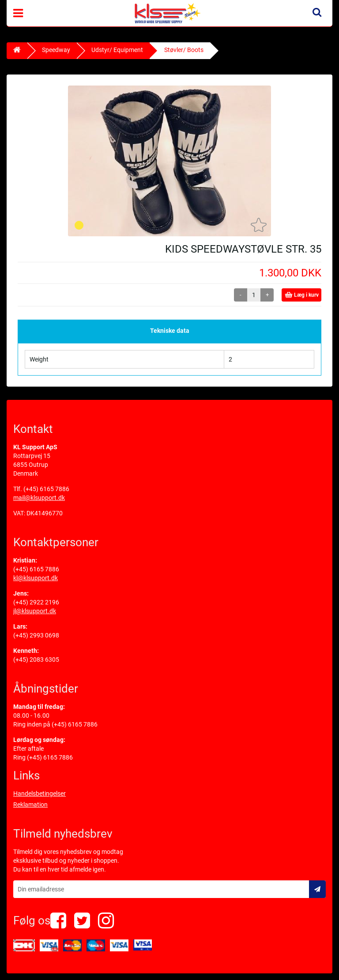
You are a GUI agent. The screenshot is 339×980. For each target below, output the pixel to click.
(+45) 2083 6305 (36, 660)
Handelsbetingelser (40, 794)
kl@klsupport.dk (36, 578)
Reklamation (30, 805)
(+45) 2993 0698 (36, 635)
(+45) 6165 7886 (46, 489)
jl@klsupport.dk (35, 611)
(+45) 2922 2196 (36, 602)
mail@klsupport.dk (39, 498)
